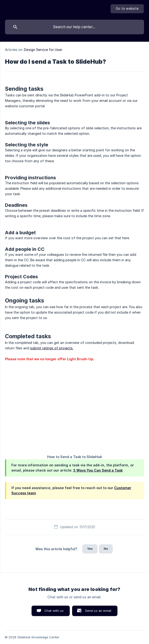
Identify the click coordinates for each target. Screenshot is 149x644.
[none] (127, 9)
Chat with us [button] (54, 611)
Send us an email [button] (98, 611)
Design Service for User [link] (43, 50)
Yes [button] (90, 549)
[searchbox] (74, 27)
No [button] (106, 549)
